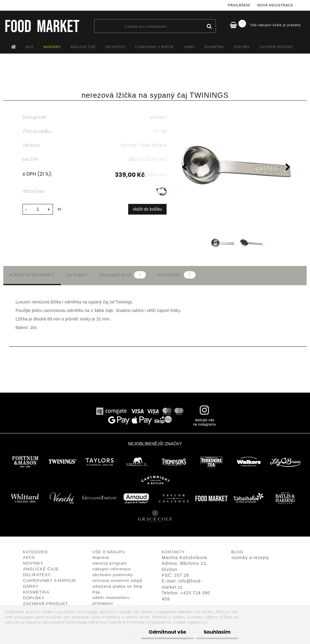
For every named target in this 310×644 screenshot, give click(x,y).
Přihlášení (239, 5)
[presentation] (185, 168)
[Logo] (42, 26)
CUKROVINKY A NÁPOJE (155, 47)
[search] (209, 26)
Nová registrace (275, 5)
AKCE (29, 47)
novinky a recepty (250, 558)
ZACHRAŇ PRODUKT (277, 47)
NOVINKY (52, 47)
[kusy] (38, 209)
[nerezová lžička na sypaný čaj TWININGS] (236, 165)
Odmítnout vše (167, 632)
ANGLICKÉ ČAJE (83, 47)
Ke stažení (77, 275)
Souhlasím (217, 632)
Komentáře (177, 275)
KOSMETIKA (214, 47)
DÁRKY (189, 47)
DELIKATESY (115, 47)
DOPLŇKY (242, 47)
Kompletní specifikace (32, 275)
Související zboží (122, 275)
